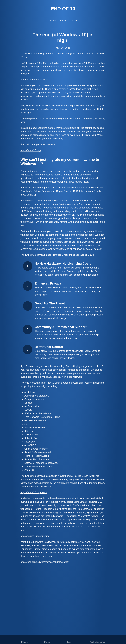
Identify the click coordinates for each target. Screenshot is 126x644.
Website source (97, 642)
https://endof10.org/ (31, 150)
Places (52, 21)
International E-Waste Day (89, 188)
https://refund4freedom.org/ (35, 536)
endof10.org (65, 54)
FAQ (69, 642)
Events (64, 21)
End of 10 (63, 9)
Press (74, 21)
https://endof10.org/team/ (34, 492)
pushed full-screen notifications (51, 204)
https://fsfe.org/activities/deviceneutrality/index (44, 562)
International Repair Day (55, 191)
